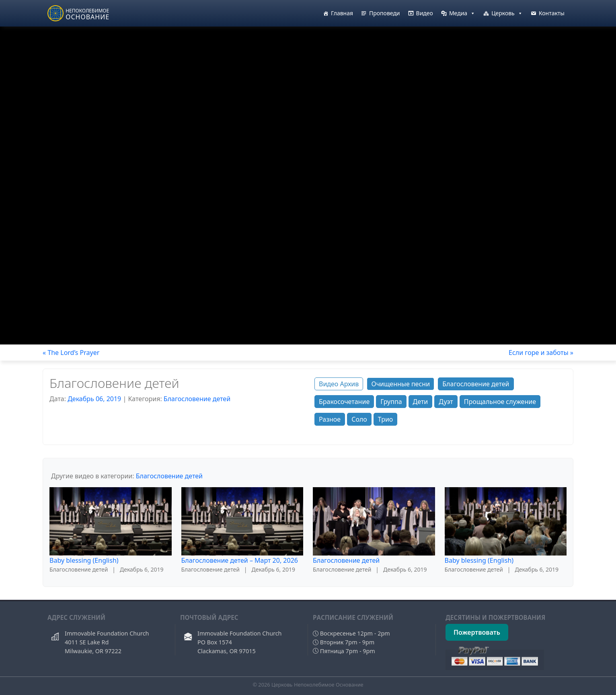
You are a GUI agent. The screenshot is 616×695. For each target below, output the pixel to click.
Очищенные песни (400, 384)
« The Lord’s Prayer (71, 353)
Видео (425, 13)
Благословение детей (197, 399)
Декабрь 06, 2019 (94, 399)
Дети (421, 402)
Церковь (507, 13)
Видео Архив (339, 384)
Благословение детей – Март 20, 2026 (240, 560)
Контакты (552, 13)
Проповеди (385, 13)
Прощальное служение (500, 402)
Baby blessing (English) (84, 560)
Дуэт (446, 402)
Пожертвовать (477, 632)
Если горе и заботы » (541, 353)
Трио (386, 419)
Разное (330, 419)
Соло (359, 419)
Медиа (462, 13)
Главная (342, 13)
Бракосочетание (344, 402)
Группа (391, 402)
